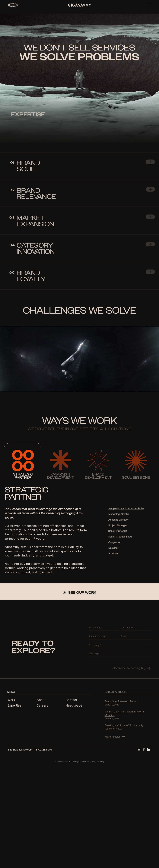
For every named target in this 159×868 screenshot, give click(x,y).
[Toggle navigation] (149, 7)
